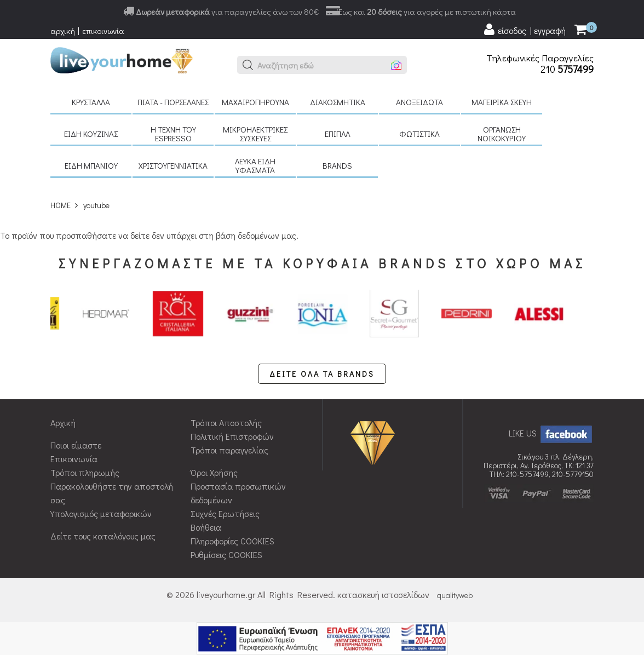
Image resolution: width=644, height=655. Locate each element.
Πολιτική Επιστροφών (232, 436)
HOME (61, 205)
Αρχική (63, 423)
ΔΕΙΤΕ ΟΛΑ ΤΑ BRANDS (322, 374)
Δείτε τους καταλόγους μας (103, 536)
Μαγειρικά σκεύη (502, 102)
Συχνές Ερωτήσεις (225, 513)
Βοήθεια (206, 527)
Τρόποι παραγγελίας (229, 450)
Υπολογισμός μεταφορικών (101, 513)
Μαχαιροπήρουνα (255, 102)
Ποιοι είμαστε (76, 445)
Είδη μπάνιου (91, 165)
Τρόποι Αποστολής (226, 423)
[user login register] (524, 30)
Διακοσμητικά (338, 102)
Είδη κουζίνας (91, 134)
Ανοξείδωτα (419, 102)
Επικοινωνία (74, 459)
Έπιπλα (338, 134)
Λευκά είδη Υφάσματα (255, 165)
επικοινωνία (103, 31)
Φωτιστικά (419, 134)
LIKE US (551, 433)
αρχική (63, 31)
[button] (248, 65)
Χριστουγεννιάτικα (173, 165)
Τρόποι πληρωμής (85, 472)
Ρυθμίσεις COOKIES (226, 555)
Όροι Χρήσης (214, 472)
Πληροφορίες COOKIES (232, 541)
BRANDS (337, 165)
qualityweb (455, 595)
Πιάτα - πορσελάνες (173, 102)
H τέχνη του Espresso (173, 134)
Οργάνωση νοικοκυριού (502, 134)
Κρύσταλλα (91, 102)
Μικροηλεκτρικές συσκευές (255, 134)
